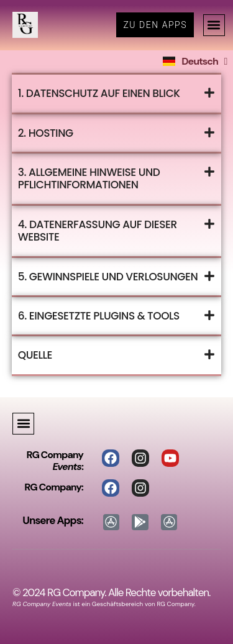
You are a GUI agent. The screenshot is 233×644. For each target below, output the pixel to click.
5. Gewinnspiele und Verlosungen (108, 277)
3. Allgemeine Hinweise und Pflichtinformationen (89, 178)
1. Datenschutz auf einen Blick (99, 93)
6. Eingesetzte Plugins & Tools (99, 316)
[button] (214, 25)
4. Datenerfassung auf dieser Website (98, 231)
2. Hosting (46, 133)
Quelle (35, 355)
